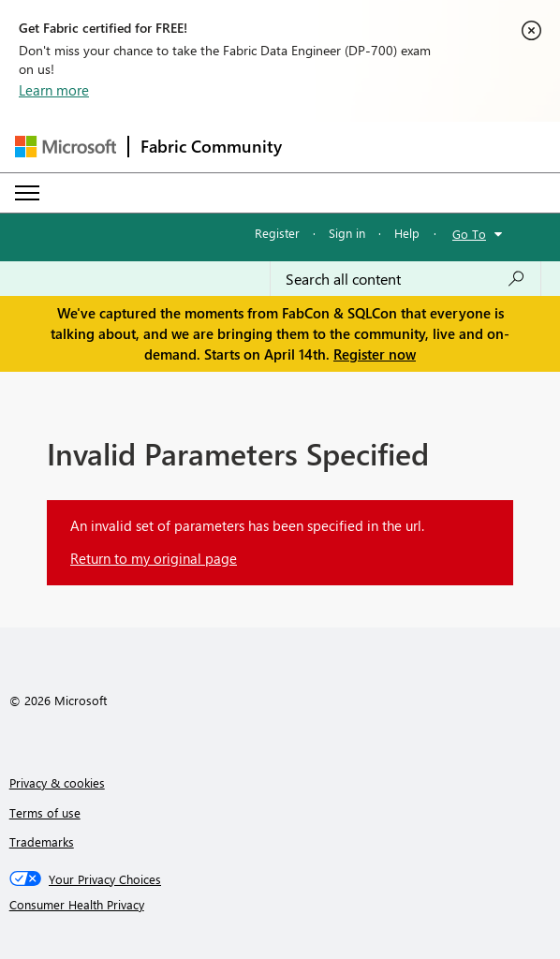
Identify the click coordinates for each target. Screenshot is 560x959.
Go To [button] (469, 234)
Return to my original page (154, 558)
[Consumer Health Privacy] (280, 905)
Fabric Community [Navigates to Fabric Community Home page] (211, 146)
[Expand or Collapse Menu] (27, 193)
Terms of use (45, 812)
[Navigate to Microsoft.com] (66, 147)
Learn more (54, 90)
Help (407, 233)
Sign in (347, 233)
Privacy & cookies (57, 782)
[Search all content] (405, 279)
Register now (375, 354)
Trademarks (42, 841)
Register (277, 233)
